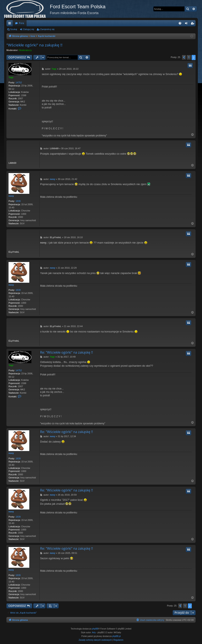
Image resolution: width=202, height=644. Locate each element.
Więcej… (10, 24)
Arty (94, 632)
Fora (22, 23)
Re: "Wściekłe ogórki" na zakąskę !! (67, 352)
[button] (184, 57)
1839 (18, 201)
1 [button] (189, 57)
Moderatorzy (25, 50)
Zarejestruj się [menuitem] (193, 24)
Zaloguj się (29, 29)
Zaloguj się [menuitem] (187, 24)
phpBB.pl (116, 636)
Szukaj (14, 29)
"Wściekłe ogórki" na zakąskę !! (34, 45)
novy (11, 196)
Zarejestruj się (47, 29)
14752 (19, 82)
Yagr (11, 77)
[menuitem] (180, 23)
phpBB (95, 629)
